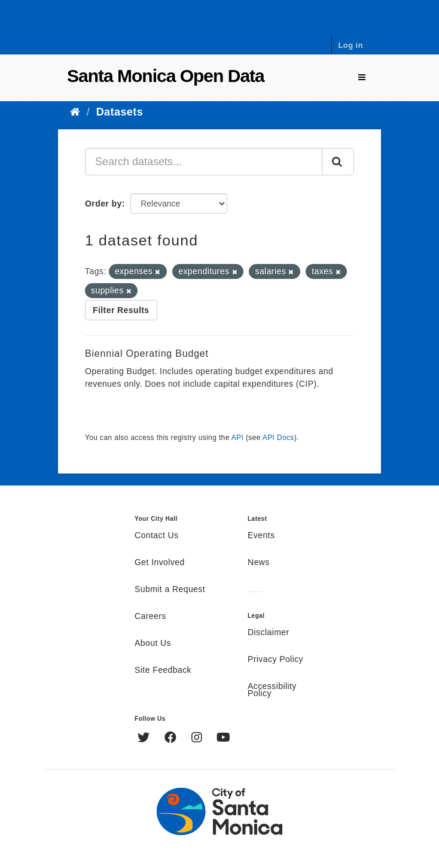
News (259, 563)
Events (261, 536)
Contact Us (156, 536)
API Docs (278, 438)
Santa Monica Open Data (166, 76)
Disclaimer (269, 633)
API (237, 438)
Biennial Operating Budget (147, 353)
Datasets (120, 112)
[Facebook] (172, 739)
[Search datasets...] (204, 162)
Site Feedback (163, 670)
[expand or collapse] (362, 78)
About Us (153, 644)
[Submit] (338, 162)
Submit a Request (170, 590)
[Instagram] (198, 739)
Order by (103, 204)
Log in (350, 45)
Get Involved (160, 563)
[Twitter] (145, 739)
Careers (150, 617)
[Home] (75, 112)
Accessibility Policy (272, 690)
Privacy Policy (275, 660)
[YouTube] (223, 739)
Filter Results (121, 310)
